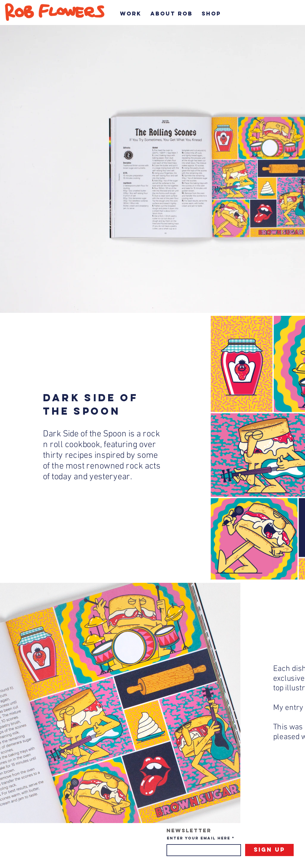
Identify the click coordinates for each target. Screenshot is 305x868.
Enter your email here (199, 838)
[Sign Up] (269, 850)
